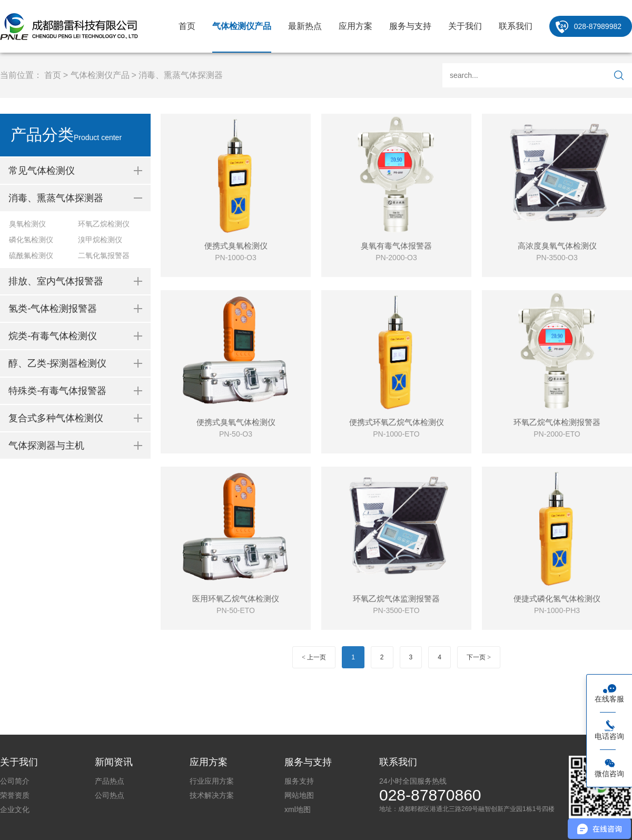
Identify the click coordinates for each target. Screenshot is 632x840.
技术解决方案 (212, 795)
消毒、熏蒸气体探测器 (181, 75)
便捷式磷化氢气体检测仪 (557, 599)
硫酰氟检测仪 (31, 255)
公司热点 (110, 795)
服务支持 (299, 781)
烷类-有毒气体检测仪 (53, 336)
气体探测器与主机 (46, 446)
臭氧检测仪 (27, 224)
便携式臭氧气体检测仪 (236, 422)
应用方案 (355, 26)
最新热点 (305, 26)
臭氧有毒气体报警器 (396, 246)
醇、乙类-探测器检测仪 (57, 363)
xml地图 (298, 809)
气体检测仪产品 (242, 26)
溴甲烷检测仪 (100, 240)
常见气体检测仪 (42, 171)
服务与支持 (410, 26)
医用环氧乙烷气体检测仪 (236, 599)
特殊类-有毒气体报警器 (57, 391)
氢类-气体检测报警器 (53, 309)
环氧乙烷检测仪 (104, 224)
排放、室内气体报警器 (56, 281)
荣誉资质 (15, 795)
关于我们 (465, 26)
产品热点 (110, 781)
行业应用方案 (212, 781)
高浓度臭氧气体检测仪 (557, 246)
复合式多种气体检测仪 (56, 418)
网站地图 (299, 795)
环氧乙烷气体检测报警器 (557, 422)
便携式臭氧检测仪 (236, 246)
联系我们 (516, 26)
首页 (187, 26)
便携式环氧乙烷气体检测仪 (397, 422)
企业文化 (15, 809)
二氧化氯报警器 (104, 255)
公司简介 (15, 781)
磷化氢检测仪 (31, 240)
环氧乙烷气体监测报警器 (396, 599)
